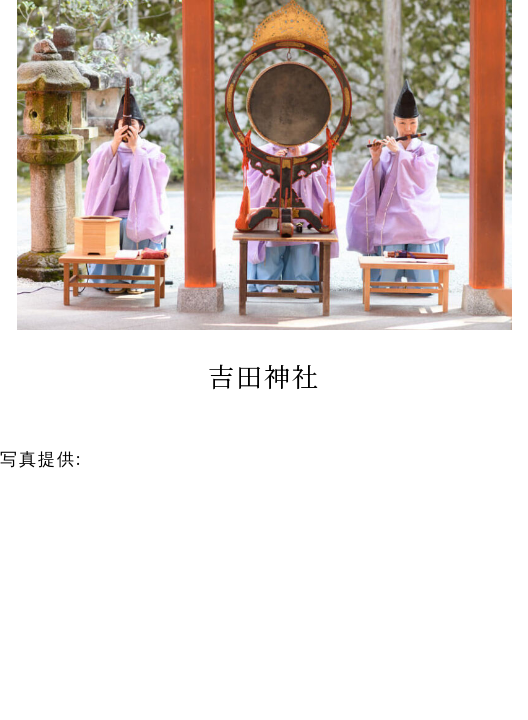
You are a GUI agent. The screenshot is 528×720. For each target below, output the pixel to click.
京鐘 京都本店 (153, 459)
